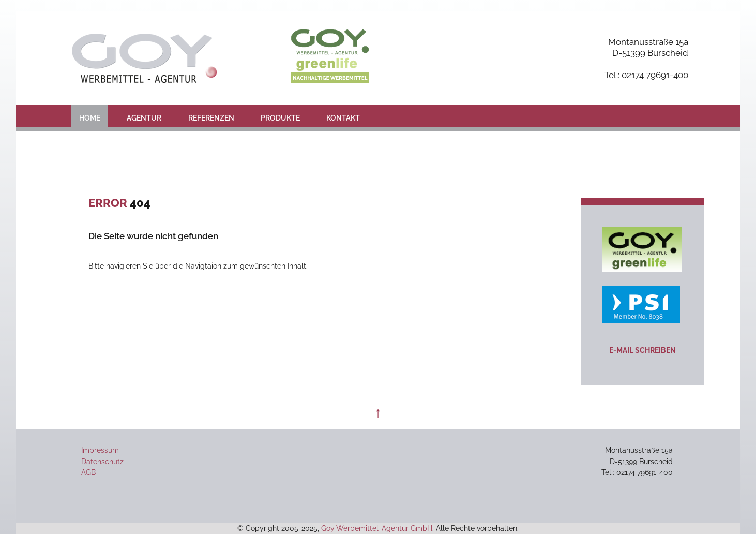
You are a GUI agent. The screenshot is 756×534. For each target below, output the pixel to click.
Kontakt (343, 118)
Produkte (280, 118)
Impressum (100, 450)
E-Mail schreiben (642, 350)
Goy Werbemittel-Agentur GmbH (377, 528)
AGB (88, 472)
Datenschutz (102, 461)
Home (90, 118)
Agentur (144, 118)
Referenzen (211, 118)
